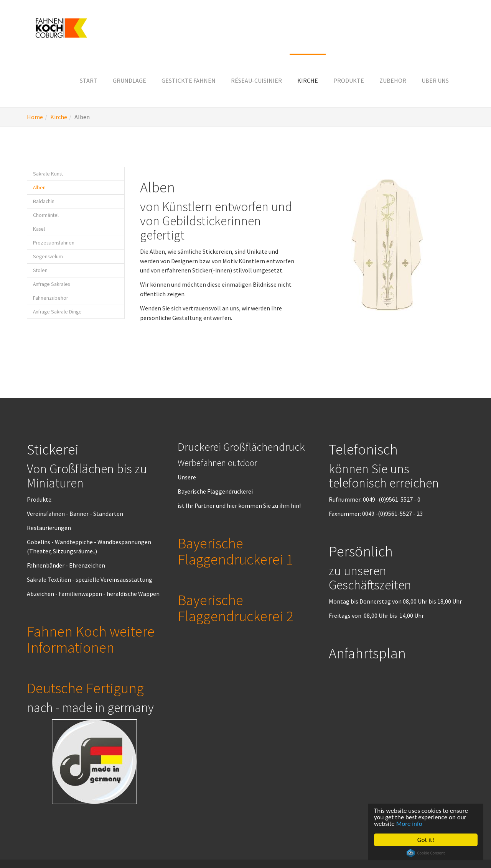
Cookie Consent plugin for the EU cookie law (426, 853)
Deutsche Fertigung (85, 688)
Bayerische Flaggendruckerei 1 (235, 551)
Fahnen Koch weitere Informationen (91, 639)
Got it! (426, 840)
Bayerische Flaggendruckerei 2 (235, 608)
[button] (129, 80)
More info (409, 824)
